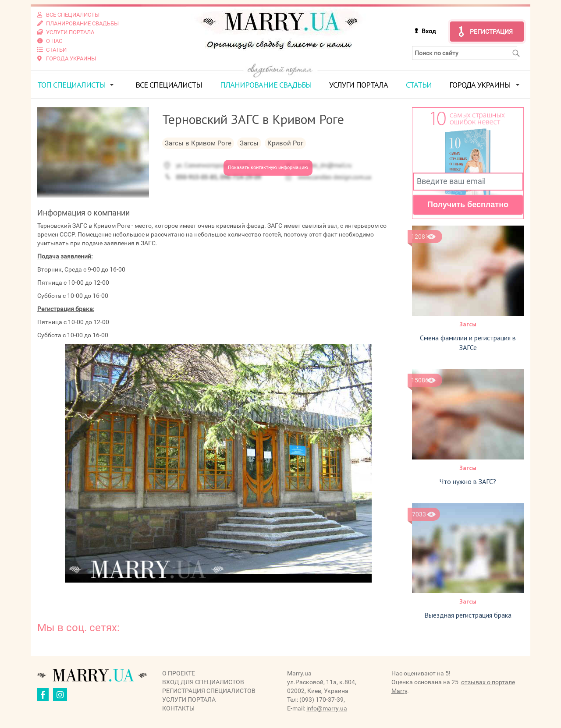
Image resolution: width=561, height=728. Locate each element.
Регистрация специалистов (209, 691)
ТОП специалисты (71, 85)
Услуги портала (359, 85)
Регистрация (491, 32)
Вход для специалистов (203, 682)
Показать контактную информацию (268, 168)
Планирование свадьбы (266, 85)
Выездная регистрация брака (468, 615)
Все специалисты (169, 85)
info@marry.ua (327, 708)
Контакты (178, 708)
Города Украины (480, 85)
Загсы (468, 324)
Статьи (419, 85)
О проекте (179, 673)
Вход (429, 31)
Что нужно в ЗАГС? (468, 481)
